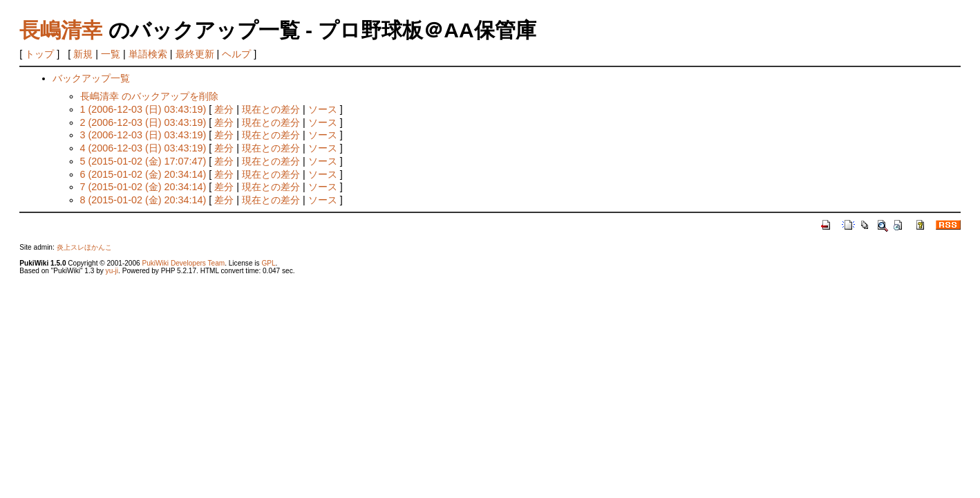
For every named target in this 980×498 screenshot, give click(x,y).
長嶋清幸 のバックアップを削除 (149, 96)
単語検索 (148, 54)
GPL (268, 263)
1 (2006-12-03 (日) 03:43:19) (143, 109)
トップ (39, 54)
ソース (323, 109)
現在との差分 (271, 109)
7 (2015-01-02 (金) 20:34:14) (143, 187)
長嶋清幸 (61, 30)
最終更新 (195, 54)
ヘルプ (236, 54)
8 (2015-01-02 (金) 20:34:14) (143, 200)
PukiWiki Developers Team (183, 263)
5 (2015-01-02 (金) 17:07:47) (143, 161)
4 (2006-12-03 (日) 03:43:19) (143, 148)
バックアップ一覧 (91, 78)
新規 (83, 54)
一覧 (111, 54)
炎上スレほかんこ (84, 247)
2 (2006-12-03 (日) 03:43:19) (143, 122)
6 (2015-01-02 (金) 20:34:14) (143, 174)
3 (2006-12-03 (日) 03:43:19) (143, 135)
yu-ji (112, 271)
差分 (224, 109)
